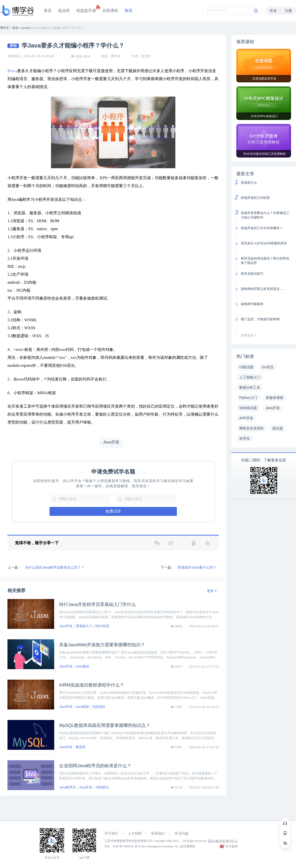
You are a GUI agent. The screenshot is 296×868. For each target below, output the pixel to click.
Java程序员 (67, 787)
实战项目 (99, 707)
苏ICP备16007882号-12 (223, 841)
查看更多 (250, 335)
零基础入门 (84, 626)
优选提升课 (86, 11)
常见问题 (182, 834)
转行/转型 (102, 626)
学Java (12, 71)
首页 (48, 11)
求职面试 (102, 787)
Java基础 (82, 666)
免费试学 (113, 511)
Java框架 (82, 707)
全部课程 (110, 11)
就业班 (64, 11)
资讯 (128, 11)
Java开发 (66, 626)
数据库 (81, 747)
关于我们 (111, 834)
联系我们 (158, 834)
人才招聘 (135, 834)
